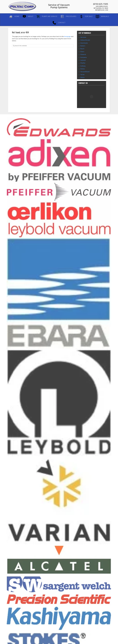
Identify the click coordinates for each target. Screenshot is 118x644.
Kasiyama (83, 57)
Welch (82, 77)
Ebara (82, 51)
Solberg (83, 66)
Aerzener (83, 37)
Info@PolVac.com (102, 10)
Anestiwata (84, 43)
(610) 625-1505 (101, 4)
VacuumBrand (85, 72)
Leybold (83, 60)
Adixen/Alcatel (85, 40)
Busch (82, 49)
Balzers (83, 46)
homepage (67, 36)
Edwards (83, 54)
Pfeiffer (83, 63)
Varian (82, 74)
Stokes (83, 69)
